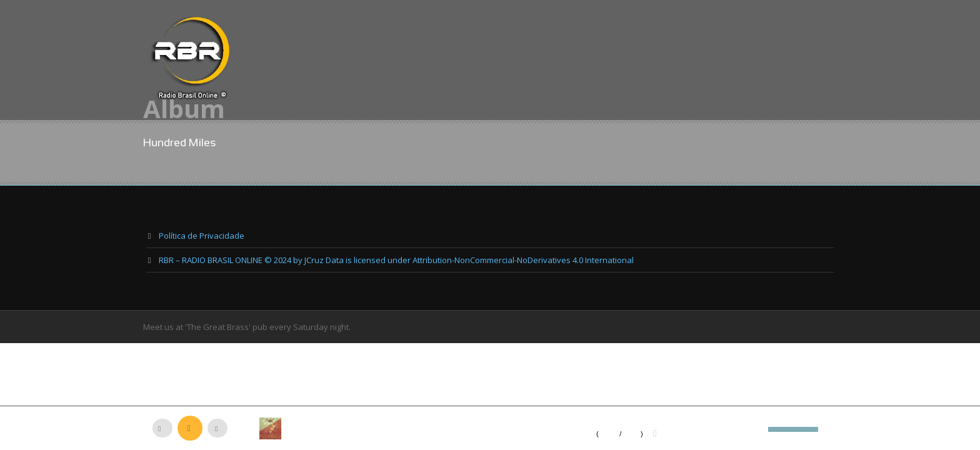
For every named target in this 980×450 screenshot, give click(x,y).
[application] (490, 428)
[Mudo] (759, 429)
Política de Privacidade (202, 236)
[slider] (793, 428)
